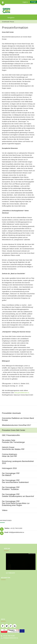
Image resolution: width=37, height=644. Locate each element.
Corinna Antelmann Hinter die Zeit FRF (10, 455)
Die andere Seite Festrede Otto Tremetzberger (13, 441)
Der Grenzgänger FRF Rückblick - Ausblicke (11, 488)
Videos (5, 510)
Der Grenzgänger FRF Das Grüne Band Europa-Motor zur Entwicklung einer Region (16, 503)
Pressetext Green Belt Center (14, 430)
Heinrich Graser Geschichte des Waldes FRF (13, 448)
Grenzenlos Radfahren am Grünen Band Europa (18, 419)
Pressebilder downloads (11, 413)
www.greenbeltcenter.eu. (22, 393)
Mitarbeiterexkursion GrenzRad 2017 (16, 425)
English (25, 2)
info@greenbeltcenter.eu (17, 532)
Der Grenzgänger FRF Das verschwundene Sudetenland (15, 481)
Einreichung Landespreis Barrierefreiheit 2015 (18, 462)
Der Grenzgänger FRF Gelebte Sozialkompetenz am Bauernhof (18, 495)
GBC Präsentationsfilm (11, 435)
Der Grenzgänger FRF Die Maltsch (11, 474)
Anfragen (34, 2)
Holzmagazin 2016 (9, 468)
